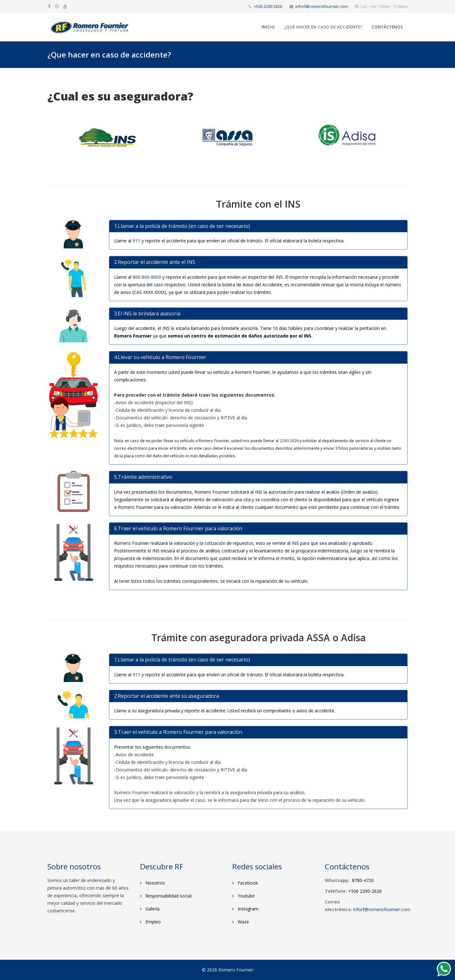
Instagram (247, 909)
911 (136, 241)
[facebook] (49, 6)
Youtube (246, 896)
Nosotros (155, 883)
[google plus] (57, 6)
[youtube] (65, 6)
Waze (243, 922)
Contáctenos (387, 27)
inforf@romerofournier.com (322, 6)
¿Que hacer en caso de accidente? (323, 27)
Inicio (268, 27)
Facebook (247, 883)
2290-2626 (289, 441)
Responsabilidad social (168, 896)
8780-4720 (363, 880)
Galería (152, 909)
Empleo (152, 922)
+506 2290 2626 (268, 6)
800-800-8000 (147, 277)
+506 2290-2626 (365, 891)
